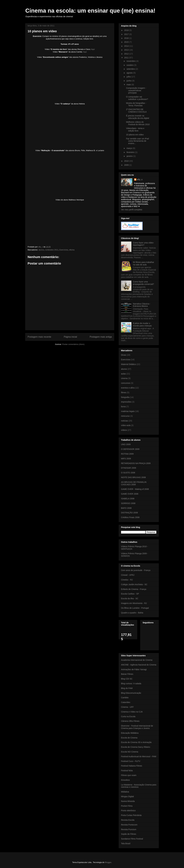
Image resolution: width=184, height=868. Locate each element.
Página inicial (70, 337)
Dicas (124, 355)
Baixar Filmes (127, 674)
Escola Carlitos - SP (130, 594)
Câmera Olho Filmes (130, 721)
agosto (130, 73)
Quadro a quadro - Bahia (132, 613)
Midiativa (125, 792)
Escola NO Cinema (130, 752)
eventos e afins (128, 388)
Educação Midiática (130, 733)
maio (129, 85)
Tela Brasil (126, 843)
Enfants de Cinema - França (134, 589)
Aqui (93, 49)
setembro (131, 69)
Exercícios (64, 250)
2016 (127, 38)
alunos (41, 250)
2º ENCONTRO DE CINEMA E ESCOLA (136, 111)
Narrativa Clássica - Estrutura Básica (142, 305)
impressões (126, 402)
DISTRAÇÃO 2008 (129, 513)
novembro (131, 61)
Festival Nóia (127, 771)
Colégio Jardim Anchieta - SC (134, 584)
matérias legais (128, 411)
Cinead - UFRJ (128, 575)
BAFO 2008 (126, 508)
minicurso (125, 416)
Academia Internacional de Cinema (137, 660)
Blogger (108, 862)
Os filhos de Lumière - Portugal (135, 608)
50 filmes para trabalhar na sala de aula (144, 263)
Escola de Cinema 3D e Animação (136, 742)
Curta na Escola (128, 716)
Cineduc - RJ (127, 580)
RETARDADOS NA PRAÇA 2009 (136, 463)
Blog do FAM (127, 688)
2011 (127, 58)
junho (129, 81)
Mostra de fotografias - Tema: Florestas (136, 104)
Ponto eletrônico (128, 811)
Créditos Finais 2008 (130, 517)
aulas (123, 374)
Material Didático (129, 364)
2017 (127, 34)
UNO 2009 (126, 444)
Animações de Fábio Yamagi (134, 669)
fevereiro (131, 152)
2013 (127, 50)
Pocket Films (127, 806)
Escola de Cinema (129, 738)
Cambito (125, 698)
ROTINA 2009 (127, 454)
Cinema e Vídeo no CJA (132, 712)
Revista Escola (128, 820)
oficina (72, 250)
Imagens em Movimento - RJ (134, 603)
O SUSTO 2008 (128, 473)
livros (123, 407)
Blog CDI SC (127, 679)
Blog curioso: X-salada (131, 684)
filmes (124, 392)
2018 (127, 30)
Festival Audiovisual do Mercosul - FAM (139, 756)
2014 (127, 46)
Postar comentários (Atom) (73, 344)
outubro (130, 65)
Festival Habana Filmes (132, 766)
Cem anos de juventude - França (136, 570)
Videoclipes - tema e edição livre (135, 130)
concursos (126, 383)
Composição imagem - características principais (136, 90)
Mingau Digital (127, 796)
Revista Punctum (129, 829)
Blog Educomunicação (131, 693)
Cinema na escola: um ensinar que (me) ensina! (90, 11)
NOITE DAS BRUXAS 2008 (133, 477)
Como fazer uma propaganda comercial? (143, 283)
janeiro (130, 156)
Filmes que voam (129, 775)
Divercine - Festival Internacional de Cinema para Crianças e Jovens (137, 727)
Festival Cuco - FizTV (131, 761)
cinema (124, 378)
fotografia (125, 397)
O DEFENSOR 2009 (130, 449)
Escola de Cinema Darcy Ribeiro (136, 747)
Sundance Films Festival (132, 839)
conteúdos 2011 (52, 250)
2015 (127, 42)
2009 (127, 165)
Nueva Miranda (128, 801)
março (130, 148)
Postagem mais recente (39, 337)
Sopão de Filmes (129, 834)
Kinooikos (125, 780)
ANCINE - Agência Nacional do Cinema (139, 665)
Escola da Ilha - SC (130, 598)
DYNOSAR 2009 (129, 468)
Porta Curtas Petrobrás (131, 815)
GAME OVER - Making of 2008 (135, 489)
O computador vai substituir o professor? (137, 98)
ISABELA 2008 (128, 499)
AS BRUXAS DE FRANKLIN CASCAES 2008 (134, 483)
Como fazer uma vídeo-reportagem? (143, 244)
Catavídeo (126, 702)
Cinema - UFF (127, 707)
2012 (127, 54)
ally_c (140, 179)
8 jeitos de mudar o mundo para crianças (142, 324)
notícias (124, 421)
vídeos (124, 430)
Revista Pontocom (129, 825)
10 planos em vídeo (135, 135)
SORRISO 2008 (128, 503)
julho (129, 77)
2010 (127, 161)
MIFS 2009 (126, 459)
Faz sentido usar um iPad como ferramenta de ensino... (137, 141)
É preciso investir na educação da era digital (138, 117)
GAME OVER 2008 (130, 494)
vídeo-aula (126, 425)
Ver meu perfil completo (132, 210)
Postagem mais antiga (101, 337)
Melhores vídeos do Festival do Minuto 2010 (138, 123)
